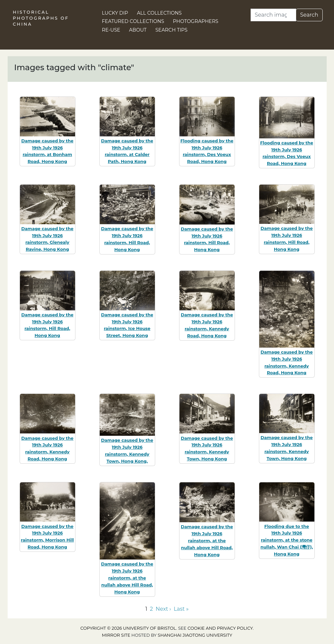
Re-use (111, 30)
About (138, 30)
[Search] (273, 15)
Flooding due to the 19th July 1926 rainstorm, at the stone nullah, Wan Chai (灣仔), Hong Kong (287, 540)
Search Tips (172, 30)
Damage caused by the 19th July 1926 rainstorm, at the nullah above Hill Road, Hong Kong (127, 578)
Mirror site (116, 635)
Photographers (196, 21)
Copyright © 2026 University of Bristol (128, 628)
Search (309, 15)
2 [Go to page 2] (151, 609)
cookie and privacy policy (220, 628)
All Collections (159, 13)
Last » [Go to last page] (181, 609)
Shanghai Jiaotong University (195, 635)
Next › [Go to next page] (163, 609)
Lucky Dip (115, 13)
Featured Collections (133, 21)
